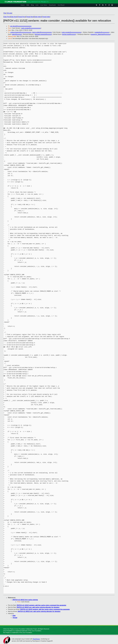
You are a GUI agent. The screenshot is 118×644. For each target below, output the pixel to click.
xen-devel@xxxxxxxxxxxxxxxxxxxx (21, 26)
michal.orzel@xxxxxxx (69, 34)
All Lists (10, 13)
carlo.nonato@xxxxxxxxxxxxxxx (31, 28)
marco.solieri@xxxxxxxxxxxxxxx (42, 32)
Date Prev (7, 17)
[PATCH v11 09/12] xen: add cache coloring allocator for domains (38, 607)
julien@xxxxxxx (17, 34)
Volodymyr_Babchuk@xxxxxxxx (100, 34)
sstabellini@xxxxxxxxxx (102, 32)
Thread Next (30, 17)
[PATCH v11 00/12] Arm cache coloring (25, 600)
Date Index (38, 17)
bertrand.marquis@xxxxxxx (43, 34)
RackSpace (36, 639)
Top (5, 13)
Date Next (14, 17)
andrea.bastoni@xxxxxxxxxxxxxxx (21, 32)
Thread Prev (21, 17)
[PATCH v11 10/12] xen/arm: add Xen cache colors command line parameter (41, 605)
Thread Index (46, 17)
